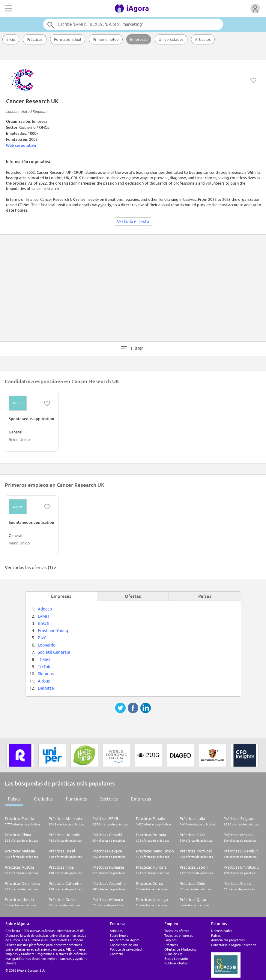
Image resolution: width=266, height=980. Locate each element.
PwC (42, 638)
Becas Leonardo (176, 959)
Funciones (76, 799)
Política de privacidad (126, 949)
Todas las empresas (179, 935)
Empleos (170, 940)
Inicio (11, 39)
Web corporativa (21, 145)
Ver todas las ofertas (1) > (31, 567)
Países (14, 799)
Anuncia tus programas (228, 940)
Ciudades (43, 799)
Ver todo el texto (133, 222)
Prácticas (35, 39)
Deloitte (46, 688)
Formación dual (68, 39)
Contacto (116, 954)
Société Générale (54, 652)
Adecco (45, 609)
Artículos (203, 39)
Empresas (139, 39)
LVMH (43, 616)
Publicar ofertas (176, 963)
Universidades (171, 39)
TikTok (44, 667)
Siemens (46, 674)
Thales (44, 659)
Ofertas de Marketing (180, 949)
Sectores (109, 799)
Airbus (44, 681)
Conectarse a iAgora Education (234, 945)
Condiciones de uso (124, 945)
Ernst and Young (53, 631)
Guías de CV (173, 954)
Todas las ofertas (177, 931)
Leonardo (47, 645)
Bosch (43, 623)
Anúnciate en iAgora (125, 940)
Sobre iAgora (119, 935)
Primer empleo (106, 39)
